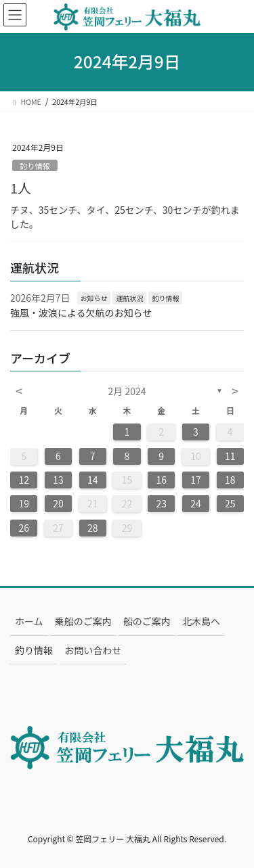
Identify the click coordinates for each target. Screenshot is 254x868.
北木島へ (201, 621)
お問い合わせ (93, 650)
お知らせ (94, 298)
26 (24, 528)
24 (196, 503)
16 (161, 480)
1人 (21, 188)
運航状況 (129, 298)
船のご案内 (147, 621)
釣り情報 (35, 166)
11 (230, 456)
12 (24, 480)
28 (93, 528)
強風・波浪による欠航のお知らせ (81, 313)
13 (58, 480)
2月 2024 (127, 391)
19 (24, 503)
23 (161, 503)
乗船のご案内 (83, 621)
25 (230, 503)
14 (93, 480)
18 (230, 480)
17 (196, 480)
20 (58, 503)
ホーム (29, 621)
